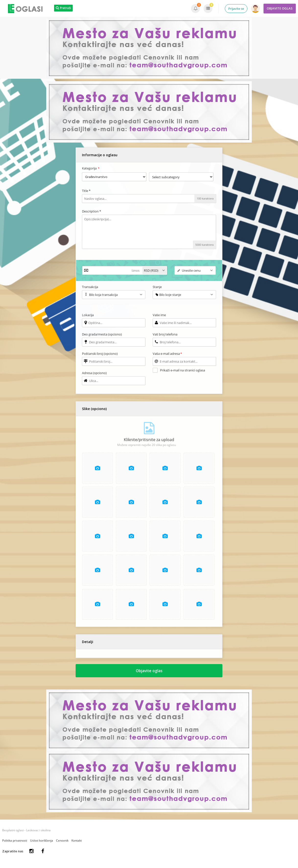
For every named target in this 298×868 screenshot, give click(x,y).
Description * (92, 211)
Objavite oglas (149, 672)
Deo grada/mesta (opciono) (102, 334)
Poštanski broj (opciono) (100, 354)
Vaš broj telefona (165, 334)
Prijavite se (236, 9)
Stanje (157, 287)
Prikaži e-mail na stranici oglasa (183, 370)
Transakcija (90, 287)
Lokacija (88, 315)
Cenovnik (62, 842)
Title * (86, 191)
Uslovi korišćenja (42, 842)
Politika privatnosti (15, 842)
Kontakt (77, 842)
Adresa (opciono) (94, 373)
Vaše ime (159, 315)
